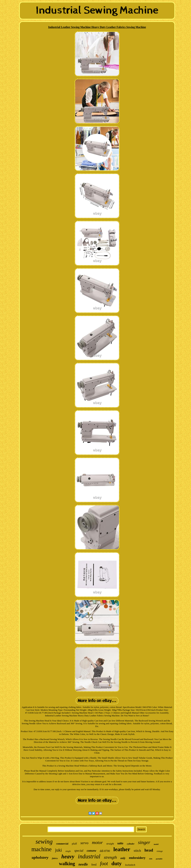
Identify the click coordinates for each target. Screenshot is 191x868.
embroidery (137, 858)
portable (159, 859)
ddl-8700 (105, 851)
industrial (89, 856)
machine (41, 849)
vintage (160, 851)
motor (97, 842)
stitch (137, 851)
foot (104, 863)
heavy (68, 857)
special (79, 851)
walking (67, 864)
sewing (44, 842)
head (149, 850)
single (68, 851)
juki (58, 850)
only (123, 858)
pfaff (74, 844)
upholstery (40, 857)
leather (122, 849)
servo (84, 843)
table (120, 843)
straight (110, 844)
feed (94, 865)
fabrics (55, 858)
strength (110, 857)
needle (83, 864)
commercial (62, 844)
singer (144, 842)
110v (151, 859)
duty (117, 863)
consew (91, 851)
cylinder (131, 844)
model (156, 844)
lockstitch (130, 865)
